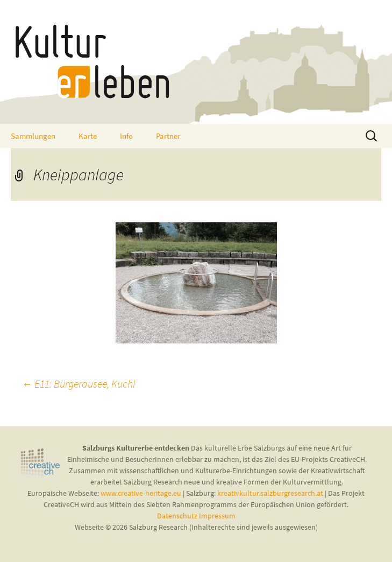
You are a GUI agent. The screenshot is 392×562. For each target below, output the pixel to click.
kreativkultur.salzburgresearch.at (270, 493)
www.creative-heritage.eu (141, 493)
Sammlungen (33, 136)
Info (126, 136)
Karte (88, 136)
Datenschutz (178, 516)
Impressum (217, 516)
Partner (168, 136)
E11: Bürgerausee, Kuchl (79, 384)
